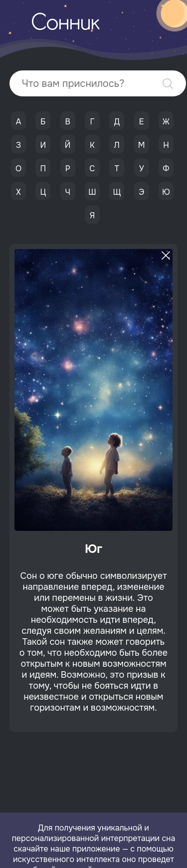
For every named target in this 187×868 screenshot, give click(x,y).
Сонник (65, 24)
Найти (168, 84)
